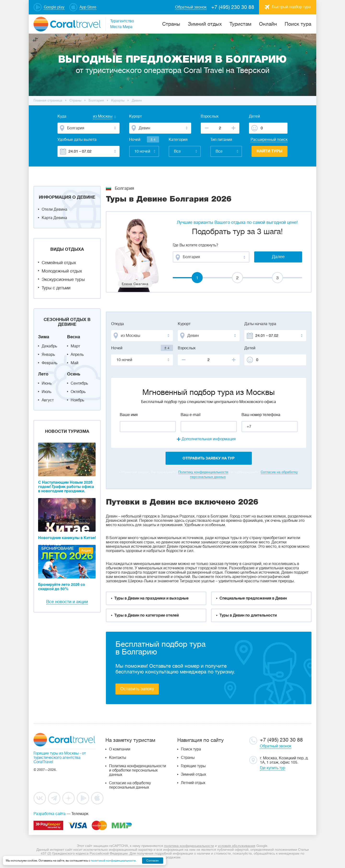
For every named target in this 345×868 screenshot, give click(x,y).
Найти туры (270, 151)
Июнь (47, 383)
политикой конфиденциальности (113, 861)
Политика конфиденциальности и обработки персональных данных (138, 770)
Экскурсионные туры (63, 279)
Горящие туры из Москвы (56, 753)
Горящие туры (193, 766)
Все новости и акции (67, 602)
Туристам (240, 24)
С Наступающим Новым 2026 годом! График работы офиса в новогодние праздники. (66, 487)
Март (75, 346)
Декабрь (49, 346)
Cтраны (171, 24)
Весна (74, 337)
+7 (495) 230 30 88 (233, 7)
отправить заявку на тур (209, 458)
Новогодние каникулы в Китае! (67, 538)
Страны (188, 758)
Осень (74, 374)
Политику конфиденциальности (203, 472)
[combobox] (98, 117)
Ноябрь (77, 400)
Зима (44, 337)
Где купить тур (273, 768)
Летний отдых (193, 783)
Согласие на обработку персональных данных (130, 785)
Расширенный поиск (269, 140)
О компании (120, 749)
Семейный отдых (59, 263)
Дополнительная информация (209, 439)
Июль (46, 392)
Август (48, 400)
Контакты (118, 758)
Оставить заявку (137, 689)
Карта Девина (54, 218)
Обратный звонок (276, 746)
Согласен (153, 861)
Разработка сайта (50, 814)
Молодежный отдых (62, 271)
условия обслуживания (237, 846)
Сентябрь (79, 383)
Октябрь (78, 392)
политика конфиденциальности (189, 846)
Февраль (49, 363)
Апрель (77, 355)
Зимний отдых (205, 24)
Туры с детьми (56, 288)
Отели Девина (55, 209)
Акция (86, 550)
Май (75, 363)
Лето (43, 374)
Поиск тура (298, 24)
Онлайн (268, 24)
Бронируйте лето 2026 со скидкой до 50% (62, 587)
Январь (48, 355)
